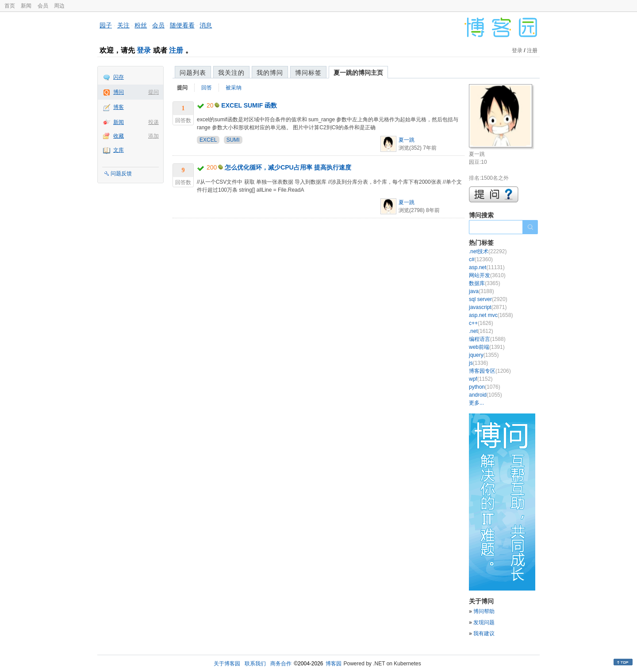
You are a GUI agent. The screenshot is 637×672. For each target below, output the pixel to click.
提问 (153, 92)
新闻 (26, 6)
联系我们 (255, 664)
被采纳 (234, 88)
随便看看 (182, 25)
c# (481, 259)
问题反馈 (121, 174)
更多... (476, 403)
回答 (207, 88)
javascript (488, 307)
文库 (119, 150)
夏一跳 (407, 140)
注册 (176, 50)
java (482, 291)
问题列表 (193, 73)
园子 (106, 25)
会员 (43, 6)
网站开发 (487, 275)
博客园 (334, 664)
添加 (153, 136)
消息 (206, 25)
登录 (144, 50)
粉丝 (141, 25)
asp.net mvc (491, 315)
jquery (484, 355)
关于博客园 (227, 664)
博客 (119, 107)
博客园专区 (490, 371)
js (478, 363)
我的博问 (270, 73)
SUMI (233, 140)
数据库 (485, 283)
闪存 (119, 77)
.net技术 (488, 251)
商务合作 (281, 664)
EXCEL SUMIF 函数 (249, 105)
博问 (119, 92)
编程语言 (487, 339)
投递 (153, 122)
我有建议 (484, 633)
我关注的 (231, 73)
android (485, 395)
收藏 (119, 136)
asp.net (487, 267)
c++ (481, 323)
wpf (481, 379)
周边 (59, 6)
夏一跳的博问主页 (358, 73)
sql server (488, 299)
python (485, 387)
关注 (123, 25)
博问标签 (308, 73)
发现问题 (484, 622)
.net (481, 331)
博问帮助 (484, 611)
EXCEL (208, 140)
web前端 (487, 347)
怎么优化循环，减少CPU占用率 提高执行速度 (288, 167)
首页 (10, 6)
